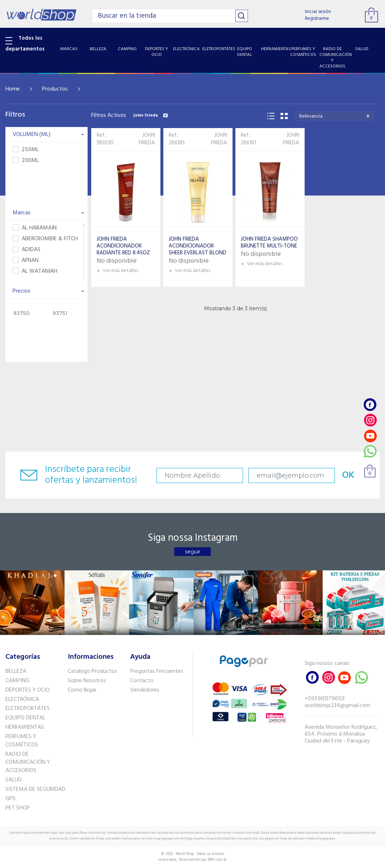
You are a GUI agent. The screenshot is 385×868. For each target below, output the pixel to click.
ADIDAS (26, 250)
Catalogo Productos (92, 671)
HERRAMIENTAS (25, 727)
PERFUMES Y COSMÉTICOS (22, 741)
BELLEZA (16, 671)
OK (348, 475)
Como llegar (82, 690)
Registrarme (317, 19)
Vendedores (145, 690)
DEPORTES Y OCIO (28, 690)
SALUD (14, 780)
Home (13, 89)
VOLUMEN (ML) (48, 135)
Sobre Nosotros (87, 681)
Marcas (48, 213)
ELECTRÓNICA (22, 700)
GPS (10, 799)
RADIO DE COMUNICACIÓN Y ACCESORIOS (28, 763)
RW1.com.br (217, 860)
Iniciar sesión (318, 12)
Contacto (142, 681)
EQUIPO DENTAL (25, 718)
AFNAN (26, 261)
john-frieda (151, 115)
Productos (55, 89)
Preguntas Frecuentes (157, 671)
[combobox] (335, 116)
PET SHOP (18, 808)
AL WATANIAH (35, 271)
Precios (48, 291)
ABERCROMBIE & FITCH (45, 239)
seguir (193, 552)
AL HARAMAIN (35, 228)
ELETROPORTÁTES (28, 709)
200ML (26, 161)
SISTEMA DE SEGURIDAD (35, 789)
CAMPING (17, 681)
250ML (26, 150)
